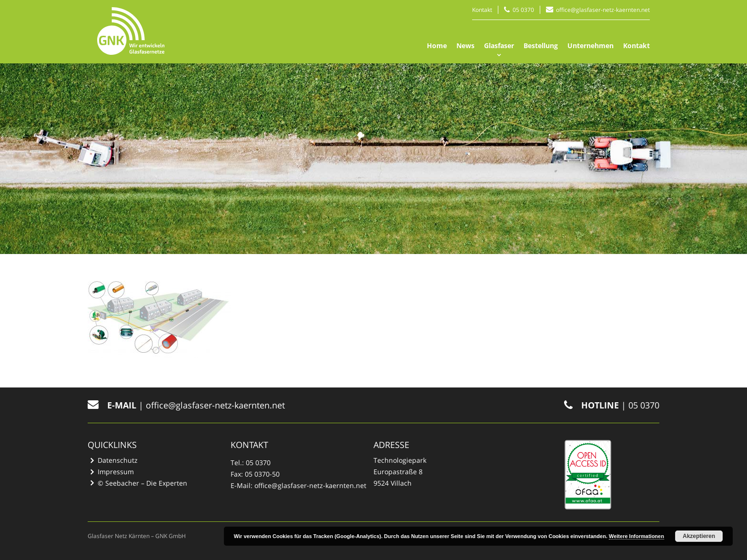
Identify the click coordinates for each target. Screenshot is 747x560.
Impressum (116, 472)
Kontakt (482, 10)
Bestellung (541, 46)
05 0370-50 (262, 474)
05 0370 (523, 10)
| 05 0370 (612, 405)
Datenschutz (118, 460)
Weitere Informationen (636, 536)
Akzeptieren (699, 536)
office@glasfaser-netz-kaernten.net (603, 10)
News (465, 46)
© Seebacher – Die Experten (142, 483)
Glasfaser (499, 46)
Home (437, 46)
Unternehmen (591, 46)
